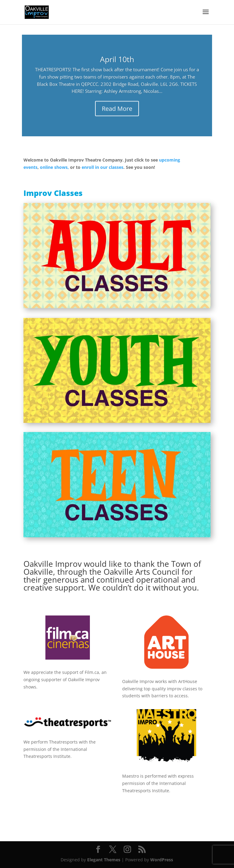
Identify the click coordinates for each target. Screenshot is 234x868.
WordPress (162, 860)
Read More (117, 112)
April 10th (117, 62)
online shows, (54, 167)
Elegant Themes (104, 860)
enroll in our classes (103, 167)
